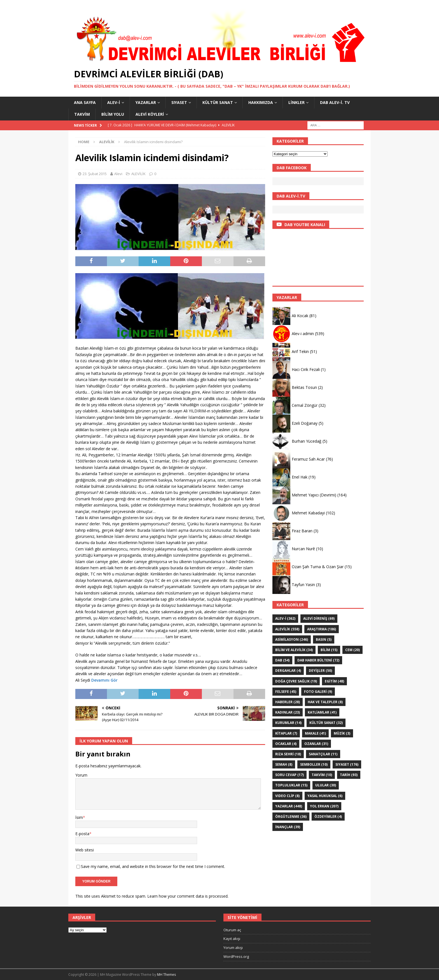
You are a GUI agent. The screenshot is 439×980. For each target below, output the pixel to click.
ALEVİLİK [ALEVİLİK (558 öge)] (287, 629)
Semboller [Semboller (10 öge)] (314, 764)
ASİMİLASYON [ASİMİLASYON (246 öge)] (292, 639)
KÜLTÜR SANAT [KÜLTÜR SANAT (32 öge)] (326, 723)
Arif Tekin (300, 351)
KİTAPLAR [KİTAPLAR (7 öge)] (286, 733)
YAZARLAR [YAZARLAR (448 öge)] (289, 806)
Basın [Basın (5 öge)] (324, 639)
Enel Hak (300, 477)
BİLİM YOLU (113, 114)
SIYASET (179, 102)
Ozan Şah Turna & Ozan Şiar (318, 567)
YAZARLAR (146, 102)
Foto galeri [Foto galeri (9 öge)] (318, 692)
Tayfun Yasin (303, 585)
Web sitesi (85, 850)
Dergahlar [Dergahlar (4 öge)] (288, 671)
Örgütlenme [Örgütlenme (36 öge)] (291, 817)
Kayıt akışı (232, 939)
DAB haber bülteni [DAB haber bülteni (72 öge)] (318, 660)
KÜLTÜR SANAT (218, 102)
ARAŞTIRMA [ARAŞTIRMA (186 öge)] (322, 629)
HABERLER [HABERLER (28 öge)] (288, 702)
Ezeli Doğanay (305, 423)
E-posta (82, 834)
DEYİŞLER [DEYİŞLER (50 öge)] (320, 671)
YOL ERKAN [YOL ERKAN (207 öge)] (324, 806)
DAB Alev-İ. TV (335, 102)
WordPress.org (236, 956)
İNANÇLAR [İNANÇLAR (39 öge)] (288, 827)
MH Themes (166, 975)
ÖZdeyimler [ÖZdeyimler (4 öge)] (328, 817)
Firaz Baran (302, 531)
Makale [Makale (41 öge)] (315, 733)
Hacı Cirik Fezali (306, 369)
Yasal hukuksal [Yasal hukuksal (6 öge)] (325, 796)
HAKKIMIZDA (261, 102)
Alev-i (114, 102)
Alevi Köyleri (150, 114)
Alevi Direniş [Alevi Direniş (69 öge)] (319, 618)
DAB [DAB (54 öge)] (282, 660)
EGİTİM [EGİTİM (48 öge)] (334, 681)
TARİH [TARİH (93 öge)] (349, 775)
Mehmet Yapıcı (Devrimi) (314, 495)
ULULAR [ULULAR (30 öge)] (326, 785)
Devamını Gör (104, 680)
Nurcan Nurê (303, 549)
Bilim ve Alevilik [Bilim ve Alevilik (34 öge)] (294, 650)
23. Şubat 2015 (95, 174)
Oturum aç (232, 930)
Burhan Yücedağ (307, 441)
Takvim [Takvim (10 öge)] (322, 775)
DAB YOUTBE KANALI (305, 225)
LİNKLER (296, 102)
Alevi (118, 174)
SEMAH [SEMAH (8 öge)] (284, 764)
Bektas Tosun (304, 387)
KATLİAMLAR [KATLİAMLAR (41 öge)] (322, 712)
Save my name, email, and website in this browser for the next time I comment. (153, 866)
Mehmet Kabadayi (308, 513)
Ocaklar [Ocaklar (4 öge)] (286, 744)
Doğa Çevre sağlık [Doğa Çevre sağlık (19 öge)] (296, 681)
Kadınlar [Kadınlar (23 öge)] (288, 712)
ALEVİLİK (138, 174)
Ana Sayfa (85, 102)
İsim (79, 817)
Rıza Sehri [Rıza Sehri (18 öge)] (288, 754)
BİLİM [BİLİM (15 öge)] (329, 650)
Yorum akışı (233, 948)
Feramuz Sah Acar (308, 459)
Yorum (81, 775)
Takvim (82, 114)
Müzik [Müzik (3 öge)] (342, 733)
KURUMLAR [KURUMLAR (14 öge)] (288, 723)
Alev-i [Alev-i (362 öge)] (285, 618)
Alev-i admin (303, 334)
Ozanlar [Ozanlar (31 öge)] (316, 744)
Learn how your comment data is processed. (188, 896)
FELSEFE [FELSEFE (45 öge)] (286, 692)
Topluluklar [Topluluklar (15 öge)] (291, 785)
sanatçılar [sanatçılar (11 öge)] (323, 754)
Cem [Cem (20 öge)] (352, 650)
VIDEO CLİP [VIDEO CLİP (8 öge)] (287, 796)
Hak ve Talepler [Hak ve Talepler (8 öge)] (325, 702)
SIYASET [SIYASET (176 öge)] (347, 764)
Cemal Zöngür (305, 405)
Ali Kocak (300, 316)
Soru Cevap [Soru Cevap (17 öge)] (289, 775)
